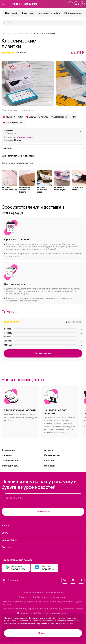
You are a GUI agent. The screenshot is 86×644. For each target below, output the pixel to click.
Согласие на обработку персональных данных (43, 597)
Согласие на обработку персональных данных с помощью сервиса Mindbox (43, 609)
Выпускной (11, 13)
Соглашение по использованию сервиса (43, 593)
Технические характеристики (43, 163)
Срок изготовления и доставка (43, 156)
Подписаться (43, 512)
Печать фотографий (49, 13)
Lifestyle (49, 461)
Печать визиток (53, 455)
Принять (43, 633)
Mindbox (70, 623)
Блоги (43, 533)
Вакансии (49, 466)
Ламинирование (10, 461)
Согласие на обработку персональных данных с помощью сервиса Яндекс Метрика (41, 603)
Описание (43, 148)
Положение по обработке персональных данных (43, 613)
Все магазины (43, 540)
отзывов (21, 52)
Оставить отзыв (43, 353)
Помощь (43, 547)
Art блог (49, 450)
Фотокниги (27, 13)
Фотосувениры (10, 466)
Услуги (43, 525)
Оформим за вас (73, 13)
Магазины (7, 455)
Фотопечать (8, 450)
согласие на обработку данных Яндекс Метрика (41, 623)
